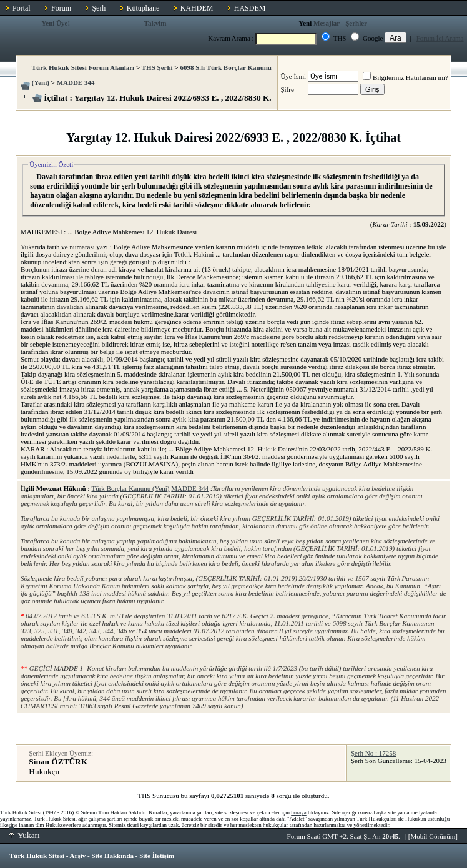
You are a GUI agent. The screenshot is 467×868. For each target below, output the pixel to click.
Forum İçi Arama (440, 38)
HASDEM (250, 8)
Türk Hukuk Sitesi (37, 856)
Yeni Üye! (56, 23)
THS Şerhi (157, 67)
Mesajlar (327, 23)
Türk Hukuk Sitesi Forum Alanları (83, 67)
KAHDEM (197, 8)
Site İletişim (157, 856)
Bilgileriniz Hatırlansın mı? (406, 77)
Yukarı (25, 835)
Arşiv (78, 856)
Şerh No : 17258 (373, 753)
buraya (299, 812)
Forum (61, 8)
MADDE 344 (76, 82)
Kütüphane (143, 8)
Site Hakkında (112, 856)
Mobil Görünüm (433, 836)
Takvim (155, 23)
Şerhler (356, 23)
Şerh (99, 8)
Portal (22, 8)
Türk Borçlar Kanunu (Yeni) (130, 488)
